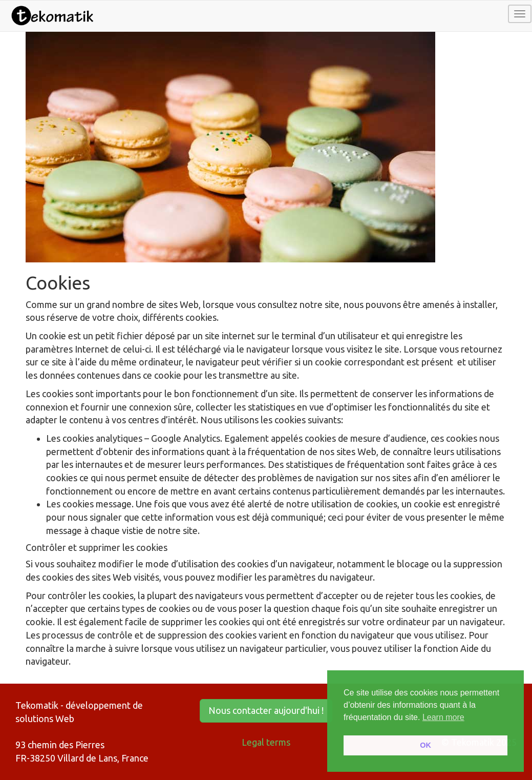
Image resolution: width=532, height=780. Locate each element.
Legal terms (266, 742)
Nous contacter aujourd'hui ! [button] (266, 710)
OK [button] (425, 745)
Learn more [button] (443, 717)
